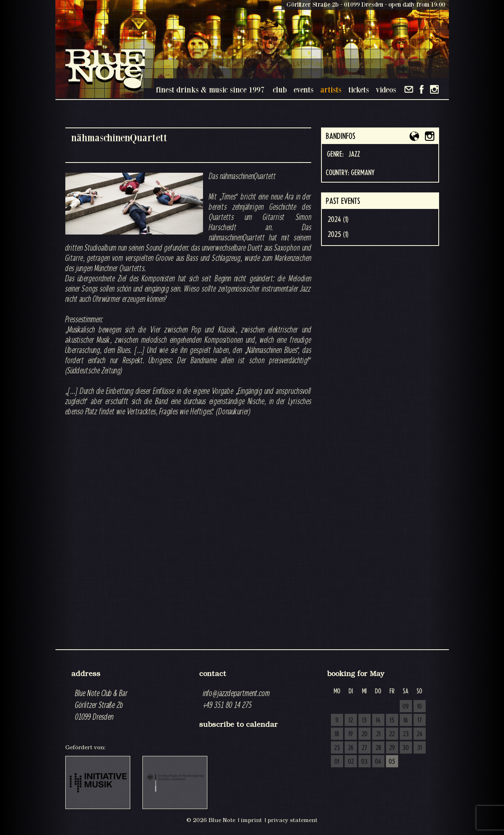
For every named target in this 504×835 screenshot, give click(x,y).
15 (392, 720)
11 (337, 720)
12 (351, 720)
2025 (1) (338, 235)
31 (419, 748)
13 (364, 720)
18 (337, 734)
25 (337, 748)
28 (378, 748)
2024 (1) (338, 220)
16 (406, 720)
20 (365, 734)
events (304, 90)
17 (420, 720)
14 (378, 720)
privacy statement (293, 820)
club (280, 90)
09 (406, 707)
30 (406, 748)
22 (392, 734)
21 (378, 734)
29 (392, 748)
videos (386, 90)
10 (419, 707)
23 (406, 734)
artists (331, 90)
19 (351, 734)
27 (364, 748)
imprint (251, 820)
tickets (359, 90)
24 (420, 734)
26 (351, 748)
